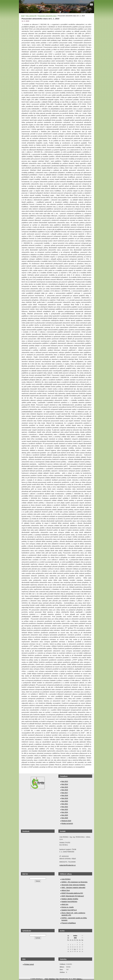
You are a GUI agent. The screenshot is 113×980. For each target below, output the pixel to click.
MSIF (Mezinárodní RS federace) (73, 896)
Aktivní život (66, 890)
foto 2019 (65, 798)
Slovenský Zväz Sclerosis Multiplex (73, 885)
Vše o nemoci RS (31, 16)
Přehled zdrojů (29, 964)
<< (68, 936)
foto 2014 (65, 784)
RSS (47, 979)
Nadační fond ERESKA (69, 902)
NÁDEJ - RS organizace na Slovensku (75, 882)
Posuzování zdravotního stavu (47, 16)
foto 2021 (65, 804)
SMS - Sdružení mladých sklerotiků (73, 888)
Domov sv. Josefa (68, 907)
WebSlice (52, 979)
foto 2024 (65, 812)
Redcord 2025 (66, 821)
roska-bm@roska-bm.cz (68, 865)
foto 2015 (65, 787)
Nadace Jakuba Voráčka (70, 899)
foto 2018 (65, 795)
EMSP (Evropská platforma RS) (72, 893)
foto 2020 (65, 801)
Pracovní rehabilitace (69, 923)
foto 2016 (65, 790)
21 (75, 949)
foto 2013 (65, 781)
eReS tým (65, 904)
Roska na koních (67, 823)
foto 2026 (65, 818)
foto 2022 (65, 807)
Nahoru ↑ (80, 979)
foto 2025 (65, 815)
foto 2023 (65, 809)
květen (75, 936)
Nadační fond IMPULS (69, 910)
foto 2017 (65, 793)
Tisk (57, 979)
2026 (75, 938)
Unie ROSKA (66, 879)
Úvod (23, 16)
